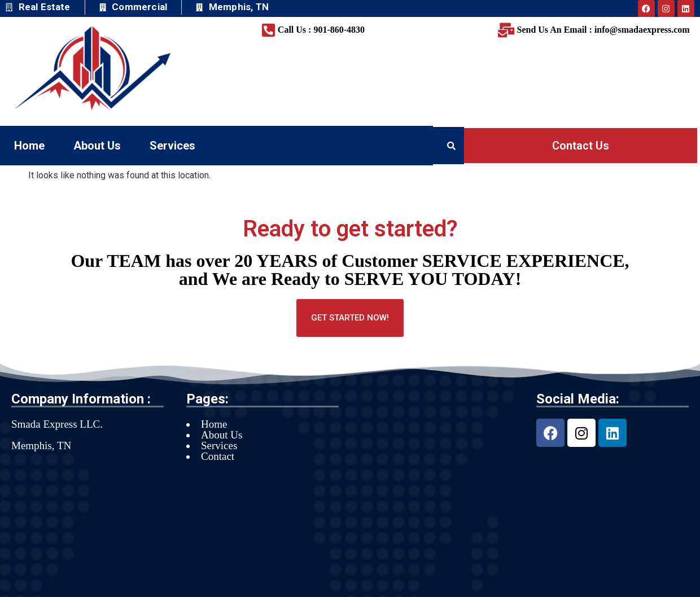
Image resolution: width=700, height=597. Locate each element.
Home (29, 146)
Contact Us (581, 146)
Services (172, 146)
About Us (97, 146)
